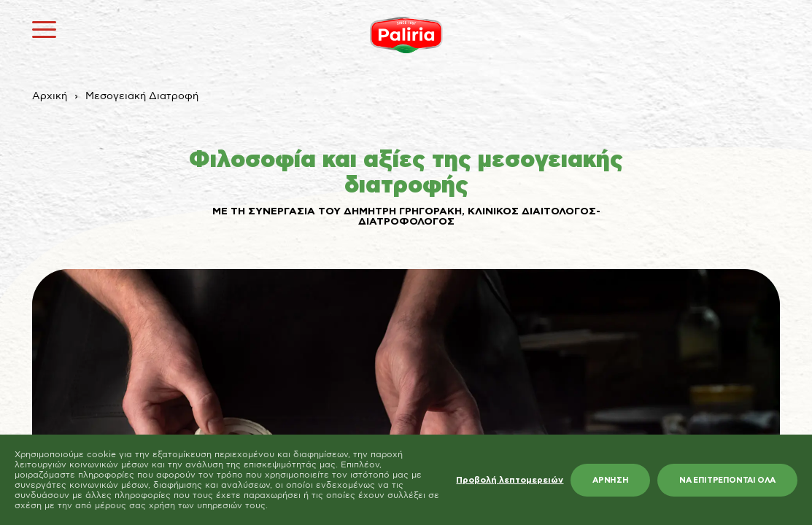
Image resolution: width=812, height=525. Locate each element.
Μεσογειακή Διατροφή (142, 96)
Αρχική (50, 96)
